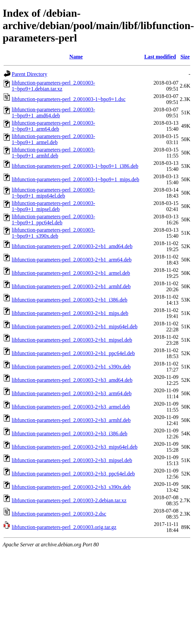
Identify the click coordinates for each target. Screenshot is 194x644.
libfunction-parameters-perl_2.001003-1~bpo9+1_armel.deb (53, 139)
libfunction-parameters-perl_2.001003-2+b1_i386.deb (70, 300)
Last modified (160, 57)
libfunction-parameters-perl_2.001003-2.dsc (59, 514)
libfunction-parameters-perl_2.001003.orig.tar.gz (64, 527)
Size (185, 57)
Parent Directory (29, 74)
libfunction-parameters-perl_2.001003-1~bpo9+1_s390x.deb (53, 233)
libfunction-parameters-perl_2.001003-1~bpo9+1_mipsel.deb (53, 206)
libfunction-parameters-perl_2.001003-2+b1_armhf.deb (71, 286)
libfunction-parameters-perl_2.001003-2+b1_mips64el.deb (75, 327)
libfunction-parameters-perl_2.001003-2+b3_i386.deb (70, 434)
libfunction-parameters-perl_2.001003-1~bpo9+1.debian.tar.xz (53, 86)
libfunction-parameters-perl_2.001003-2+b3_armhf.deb (71, 420)
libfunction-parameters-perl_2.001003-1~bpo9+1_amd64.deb (53, 113)
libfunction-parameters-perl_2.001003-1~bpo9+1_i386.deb (75, 166)
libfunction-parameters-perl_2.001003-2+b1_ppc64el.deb (73, 353)
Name (76, 57)
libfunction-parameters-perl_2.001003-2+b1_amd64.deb (72, 246)
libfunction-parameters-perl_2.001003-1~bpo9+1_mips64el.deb (53, 193)
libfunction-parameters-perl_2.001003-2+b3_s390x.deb (71, 487)
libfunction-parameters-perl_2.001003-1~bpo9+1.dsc (69, 99)
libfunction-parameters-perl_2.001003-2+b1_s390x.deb (71, 367)
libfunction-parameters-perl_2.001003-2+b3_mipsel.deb (72, 460)
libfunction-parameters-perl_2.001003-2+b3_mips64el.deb (75, 447)
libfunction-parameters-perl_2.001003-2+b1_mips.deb (70, 313)
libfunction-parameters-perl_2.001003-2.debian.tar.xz (69, 500)
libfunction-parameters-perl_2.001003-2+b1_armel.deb (71, 273)
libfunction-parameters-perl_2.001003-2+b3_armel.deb (71, 407)
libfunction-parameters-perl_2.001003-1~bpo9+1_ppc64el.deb (53, 220)
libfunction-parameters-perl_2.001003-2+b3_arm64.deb (72, 393)
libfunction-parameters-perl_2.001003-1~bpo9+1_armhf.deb (53, 153)
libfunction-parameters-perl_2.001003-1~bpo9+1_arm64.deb (53, 126)
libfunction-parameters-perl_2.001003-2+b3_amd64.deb (72, 380)
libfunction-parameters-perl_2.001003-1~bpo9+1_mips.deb (75, 179)
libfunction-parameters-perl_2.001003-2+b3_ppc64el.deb (73, 474)
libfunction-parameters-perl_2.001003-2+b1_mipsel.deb (72, 340)
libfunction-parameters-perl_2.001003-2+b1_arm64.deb (72, 260)
